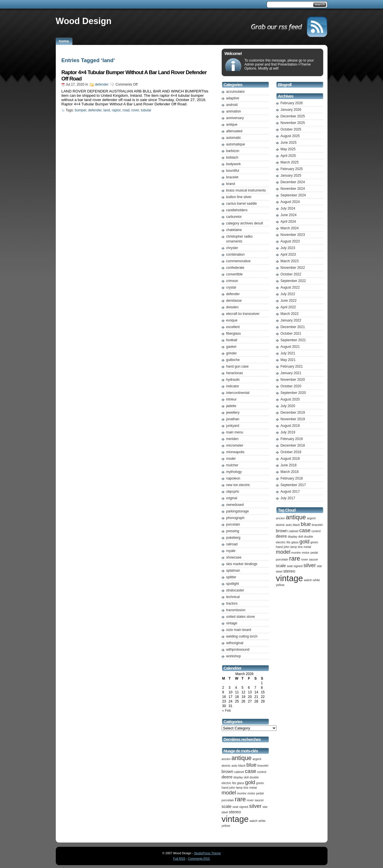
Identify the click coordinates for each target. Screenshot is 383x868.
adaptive (233, 98)
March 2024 (290, 228)
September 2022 (293, 281)
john (232, 788)
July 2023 (288, 248)
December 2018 (293, 445)
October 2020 (291, 386)
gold (250, 782)
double (254, 777)
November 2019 (293, 419)
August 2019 (290, 426)
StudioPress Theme (207, 853)
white (262, 821)
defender (102, 84)
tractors (232, 603)
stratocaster (235, 590)
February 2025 (292, 169)
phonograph (235, 518)
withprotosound (238, 650)
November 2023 (293, 235)
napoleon (233, 478)
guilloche (233, 360)
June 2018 (289, 465)
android (232, 105)
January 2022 (291, 320)
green (260, 783)
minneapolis (235, 452)
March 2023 (290, 261)
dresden (232, 307)
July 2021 (288, 353)
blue (252, 765)
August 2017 (290, 492)
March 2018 (290, 472)
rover (135, 110)
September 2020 (293, 393)
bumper (81, 110)
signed (244, 807)
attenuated (234, 131)
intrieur (232, 399)
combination (236, 255)
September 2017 (293, 485)
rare (240, 799)
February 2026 (292, 103)
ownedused (235, 505)
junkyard (233, 426)
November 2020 (293, 380)
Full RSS (179, 859)
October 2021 (291, 334)
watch (253, 821)
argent (257, 759)
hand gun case (238, 366)
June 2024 (289, 215)
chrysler (232, 248)
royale (231, 551)
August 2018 (290, 459)
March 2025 (290, 162)
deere (227, 777)
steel (225, 812)
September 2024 (293, 195)
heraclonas (235, 373)
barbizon (233, 151)
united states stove (241, 617)
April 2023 (288, 255)
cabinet (239, 772)
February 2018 (292, 478)
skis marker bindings (242, 564)
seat (235, 807)
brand (231, 184)
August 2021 (290, 347)
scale (227, 806)
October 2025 (291, 129)
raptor (116, 110)
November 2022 (293, 268)
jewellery (233, 413)
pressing (233, 531)
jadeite (231, 406)
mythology (234, 472)
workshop (234, 656)
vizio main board (239, 630)
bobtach (232, 157)
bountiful (233, 171)
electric (227, 783)
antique (232, 125)
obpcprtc (233, 492)
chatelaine (234, 230)
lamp (239, 788)
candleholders (237, 210)
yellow (226, 826)
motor (251, 793)
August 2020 (290, 399)
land (107, 110)
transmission (236, 610)
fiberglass (234, 334)
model (231, 459)
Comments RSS (199, 859)
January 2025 (291, 175)
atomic (226, 766)
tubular (146, 110)
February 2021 (292, 366)
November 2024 (293, 189)
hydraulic (233, 380)
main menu (235, 432)
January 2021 (291, 373)
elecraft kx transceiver (243, 314)
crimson (232, 281)
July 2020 (288, 406)
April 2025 (288, 156)
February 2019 (292, 439)
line (246, 788)
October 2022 (291, 274)
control (262, 772)
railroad (232, 544)
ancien (226, 759)
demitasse (234, 301)
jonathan (233, 419)
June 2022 (289, 301)
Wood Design (84, 21)
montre (242, 793)
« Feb (227, 711)
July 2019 (288, 432)
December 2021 (293, 327)
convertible (235, 274)
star (265, 807)
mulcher (232, 465)
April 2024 (288, 222)
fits (234, 783)
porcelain (233, 524)
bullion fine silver (239, 197)
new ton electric (238, 485)
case (250, 771)
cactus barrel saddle (242, 204)
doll (246, 777)
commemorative (238, 261)
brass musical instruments (246, 190)
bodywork (234, 164)
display (238, 777)
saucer (259, 800)
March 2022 (290, 314)
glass (241, 783)
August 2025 (290, 136)
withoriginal (235, 643)
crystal (231, 287)
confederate (235, 268)
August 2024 (290, 202)
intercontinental (238, 393)
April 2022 (288, 307)
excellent (233, 327)
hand (225, 788)
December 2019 (293, 413)
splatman (233, 571)
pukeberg (233, 538)
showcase (234, 557)
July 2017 (288, 498)
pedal (260, 793)
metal (253, 788)
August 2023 (290, 241)
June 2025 (289, 143)
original (232, 498)
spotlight (233, 584)
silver (255, 806)
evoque (232, 320)
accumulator (236, 92)
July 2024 (288, 208)
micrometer (235, 445)
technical (233, 597)
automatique (236, 144)
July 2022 (288, 294)
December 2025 (293, 116)
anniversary (235, 118)
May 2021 (288, 360)
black (242, 766)
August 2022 (290, 287)
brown (228, 771)
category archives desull (245, 223)
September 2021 (293, 340)
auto (234, 766)
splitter (231, 577)
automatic (234, 138)
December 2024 (293, 182)
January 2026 (291, 110)
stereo (235, 812)
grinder (232, 353)
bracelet (232, 177)
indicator (233, 386)
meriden (232, 439)
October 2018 (291, 452)
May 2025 (288, 149)
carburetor (234, 217)
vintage (232, 623)
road (126, 110)
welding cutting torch (242, 636)
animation (234, 111)
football (232, 340)
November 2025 (293, 123)
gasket (231, 347)
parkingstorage (238, 511)
